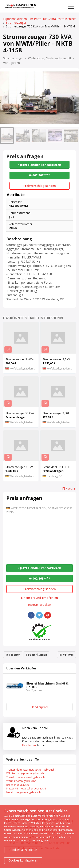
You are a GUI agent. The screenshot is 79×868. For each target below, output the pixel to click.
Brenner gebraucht (18, 785)
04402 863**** (40, 175)
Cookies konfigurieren (23, 860)
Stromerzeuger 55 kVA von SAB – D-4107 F (22, 413)
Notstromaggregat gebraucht (24, 792)
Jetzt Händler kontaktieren (39, 165)
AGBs (47, 840)
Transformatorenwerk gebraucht (26, 777)
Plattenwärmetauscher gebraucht (26, 789)
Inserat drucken (40, 605)
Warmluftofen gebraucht (21, 781)
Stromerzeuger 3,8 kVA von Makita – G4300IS (59, 359)
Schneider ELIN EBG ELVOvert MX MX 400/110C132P (59, 467)
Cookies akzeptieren (23, 850)
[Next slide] (73, 98)
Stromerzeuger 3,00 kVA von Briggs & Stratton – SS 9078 (59, 413)
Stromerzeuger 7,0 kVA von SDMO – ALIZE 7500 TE (22, 467)
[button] (7, 136)
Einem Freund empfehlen (39, 598)
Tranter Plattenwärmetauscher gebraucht (31, 770)
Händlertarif (29, 745)
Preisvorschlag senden (40, 186)
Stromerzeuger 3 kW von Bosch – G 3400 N (22, 359)
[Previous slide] (6, 98)
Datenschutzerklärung (30, 840)
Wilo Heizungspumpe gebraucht (25, 773)
